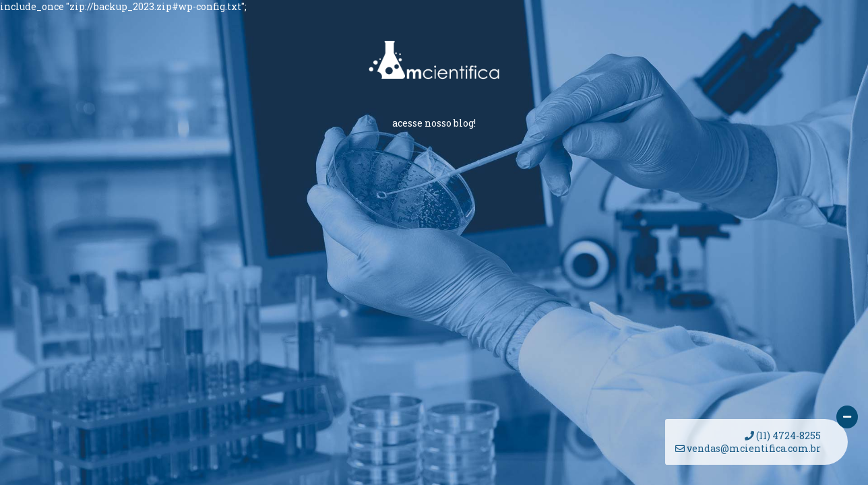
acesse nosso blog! (434, 123)
